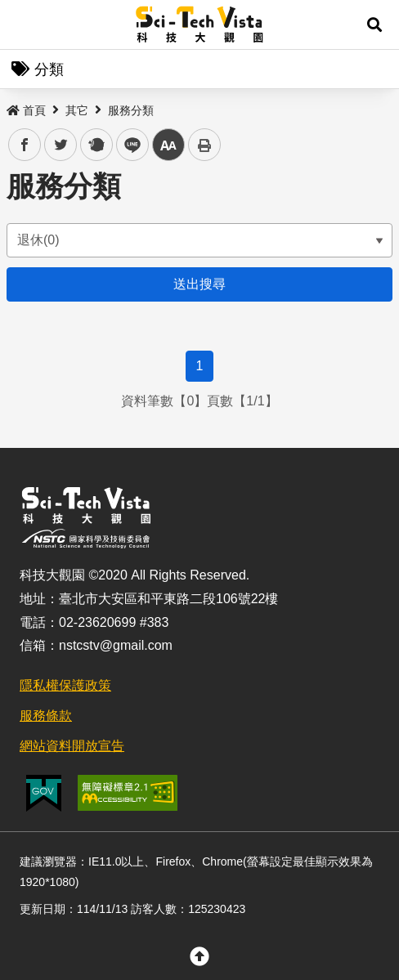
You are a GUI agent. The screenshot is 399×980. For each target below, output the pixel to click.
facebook (25, 145)
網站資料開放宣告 (72, 746)
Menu (25, 25)
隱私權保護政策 (65, 685)
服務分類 (131, 110)
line (127, 145)
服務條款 (46, 716)
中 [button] (168, 145)
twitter (61, 145)
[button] (374, 25)
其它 (77, 110)
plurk (95, 145)
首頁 (26, 110)
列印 (204, 145)
